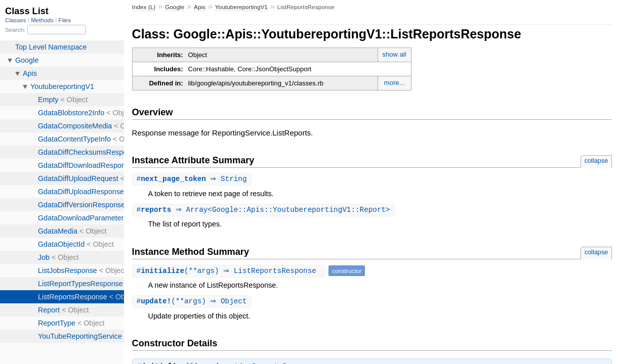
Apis (200, 7)
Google (175, 7)
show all (395, 54)
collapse (596, 161)
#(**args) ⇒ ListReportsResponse (230, 272)
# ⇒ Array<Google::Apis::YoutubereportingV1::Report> (265, 211)
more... (394, 83)
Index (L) (144, 7)
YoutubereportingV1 (241, 7)
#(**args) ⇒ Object (193, 303)
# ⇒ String (193, 179)
